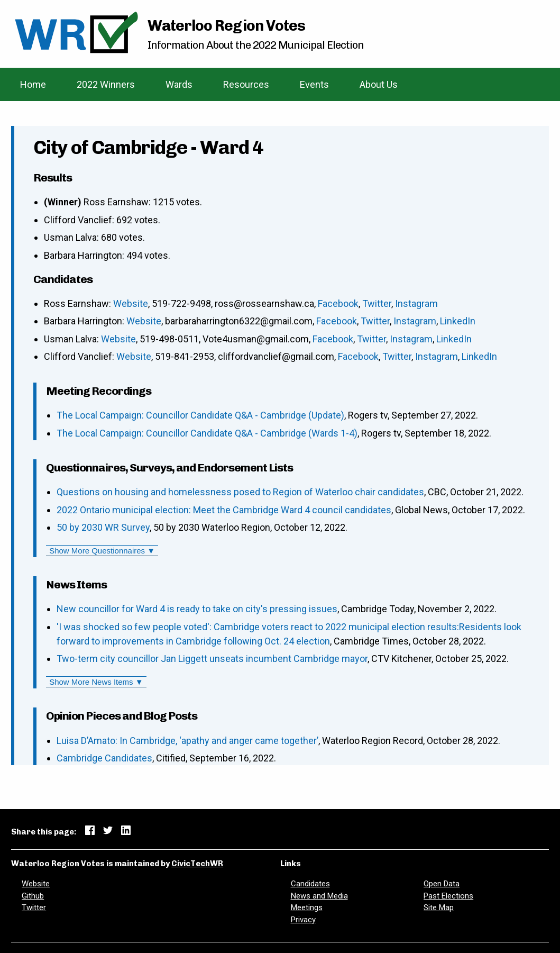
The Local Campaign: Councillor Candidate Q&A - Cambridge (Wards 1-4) (207, 433)
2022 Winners (106, 84)
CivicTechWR (197, 864)
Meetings (307, 907)
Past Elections (448, 896)
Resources (246, 84)
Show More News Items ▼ (96, 682)
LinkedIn (458, 321)
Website (131, 303)
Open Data (442, 884)
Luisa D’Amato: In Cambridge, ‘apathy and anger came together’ (187, 741)
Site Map (439, 907)
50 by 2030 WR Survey (103, 527)
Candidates (310, 884)
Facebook (338, 303)
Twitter (377, 303)
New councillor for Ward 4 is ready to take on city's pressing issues (197, 609)
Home (33, 84)
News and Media (319, 896)
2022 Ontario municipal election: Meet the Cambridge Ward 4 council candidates (224, 510)
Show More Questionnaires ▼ (102, 551)
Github (33, 896)
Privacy (303, 920)
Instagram (416, 303)
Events (314, 84)
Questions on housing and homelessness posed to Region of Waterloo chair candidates (240, 492)
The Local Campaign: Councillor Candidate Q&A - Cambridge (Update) (200, 415)
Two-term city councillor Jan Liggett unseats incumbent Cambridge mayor (212, 659)
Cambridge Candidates (104, 758)
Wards (179, 84)
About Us (379, 84)
